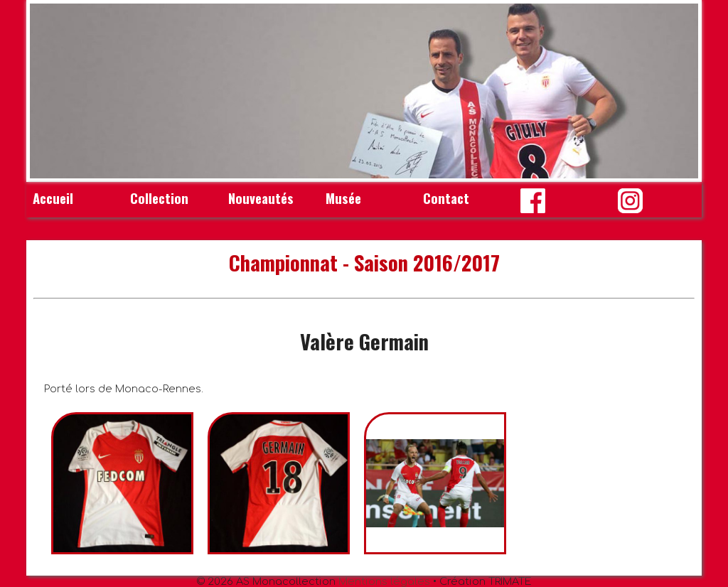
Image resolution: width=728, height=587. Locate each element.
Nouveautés (261, 198)
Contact (446, 198)
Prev (48, 91)
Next (680, 91)
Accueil (53, 198)
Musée (343, 198)
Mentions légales (384, 581)
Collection (159, 198)
